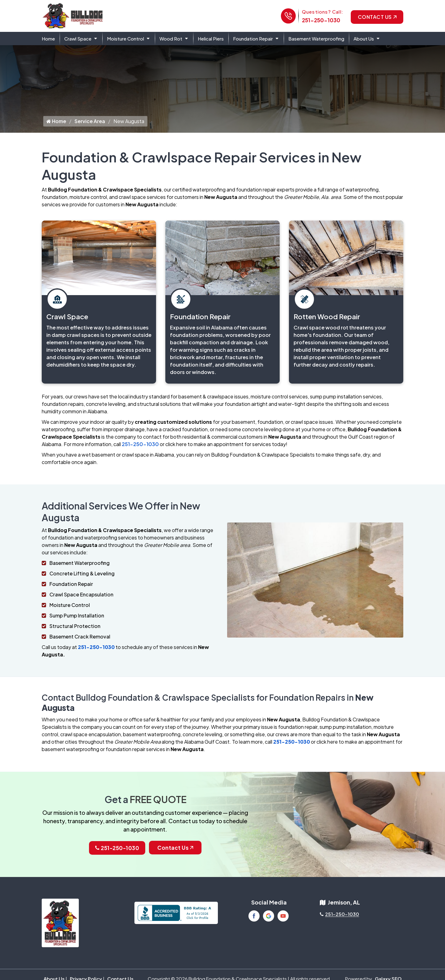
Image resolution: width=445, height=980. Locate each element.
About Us (364, 39)
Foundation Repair (253, 39)
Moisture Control (125, 39)
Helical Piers (211, 39)
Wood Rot (171, 39)
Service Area (90, 126)
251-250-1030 (321, 20)
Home (48, 39)
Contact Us (377, 17)
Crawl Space (78, 39)
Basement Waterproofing (316, 39)
